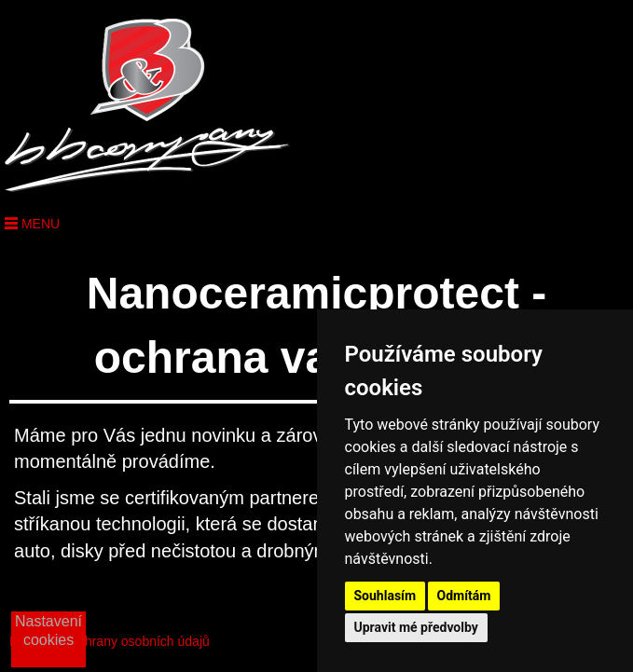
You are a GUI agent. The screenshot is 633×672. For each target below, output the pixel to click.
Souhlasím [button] (385, 596)
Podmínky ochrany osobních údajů (110, 641)
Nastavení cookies (48, 631)
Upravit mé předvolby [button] (416, 627)
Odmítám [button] (464, 596)
